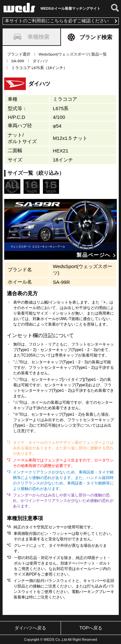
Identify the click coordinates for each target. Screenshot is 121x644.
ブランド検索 (90, 37)
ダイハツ (40, 61)
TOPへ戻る (91, 628)
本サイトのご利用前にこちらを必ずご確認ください (57, 21)
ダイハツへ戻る (30, 628)
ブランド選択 (19, 54)
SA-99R (18, 61)
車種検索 (31, 37)
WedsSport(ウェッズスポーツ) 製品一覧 (73, 54)
